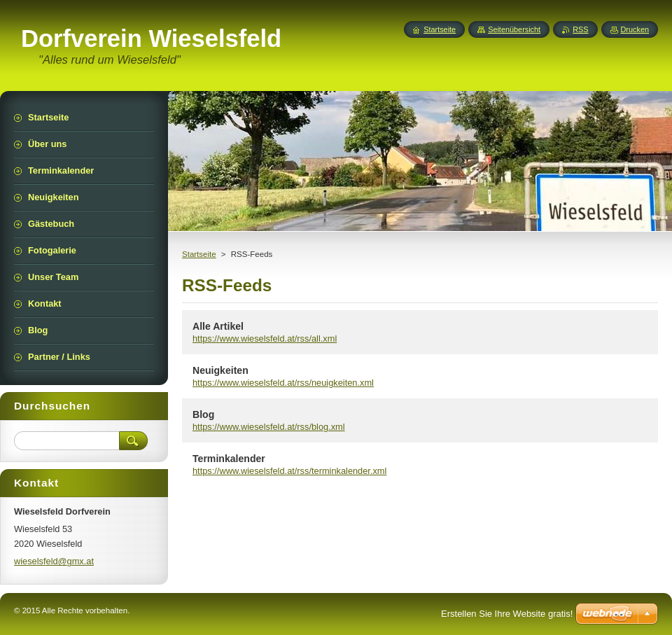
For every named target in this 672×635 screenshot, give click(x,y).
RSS (580, 29)
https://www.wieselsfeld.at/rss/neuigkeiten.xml (283, 383)
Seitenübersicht (514, 29)
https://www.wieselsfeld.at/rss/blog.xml (269, 427)
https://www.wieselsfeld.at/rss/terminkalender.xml (289, 471)
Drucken (635, 29)
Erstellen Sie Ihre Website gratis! (507, 614)
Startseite (199, 254)
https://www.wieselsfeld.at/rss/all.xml (265, 339)
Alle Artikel (218, 326)
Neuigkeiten (220, 370)
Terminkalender (229, 459)
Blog (203, 414)
